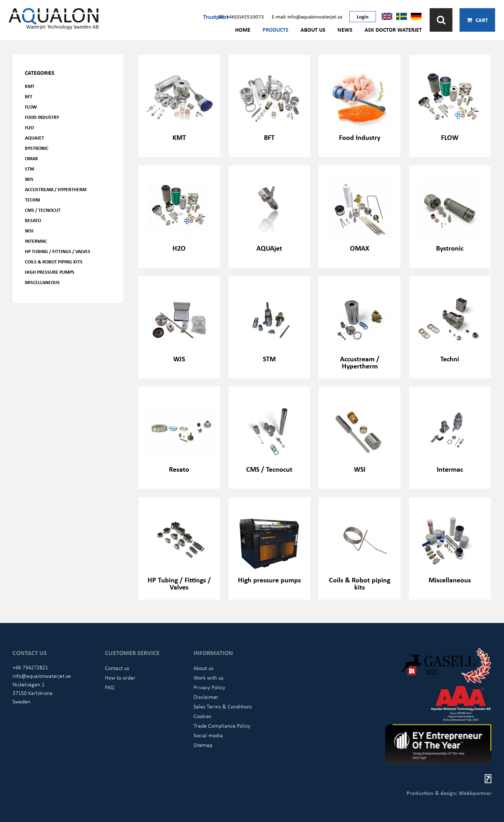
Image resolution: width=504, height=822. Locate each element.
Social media (208, 735)
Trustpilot (216, 16)
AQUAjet (35, 138)
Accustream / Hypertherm (56, 189)
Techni (33, 200)
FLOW (31, 107)
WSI (29, 231)
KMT (30, 86)
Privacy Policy (209, 687)
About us (313, 30)
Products (275, 30)
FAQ (110, 687)
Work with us (208, 677)
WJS (29, 179)
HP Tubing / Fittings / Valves (58, 251)
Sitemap (203, 745)
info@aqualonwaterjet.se (42, 676)
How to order (120, 677)
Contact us (117, 668)
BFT (29, 96)
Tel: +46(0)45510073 (241, 16)
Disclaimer (206, 697)
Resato (33, 220)
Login (363, 16)
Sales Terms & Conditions (223, 706)
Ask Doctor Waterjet (393, 30)
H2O (29, 127)
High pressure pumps (50, 272)
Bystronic (37, 148)
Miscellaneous (42, 282)
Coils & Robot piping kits (54, 261)
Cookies (202, 716)
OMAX (31, 158)
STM (30, 169)
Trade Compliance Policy (222, 726)
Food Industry (42, 117)
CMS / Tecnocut (43, 210)
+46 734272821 (30, 667)
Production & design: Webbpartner (449, 793)
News (345, 30)
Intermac (36, 241)
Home (243, 30)
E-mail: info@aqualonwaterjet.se (307, 16)
